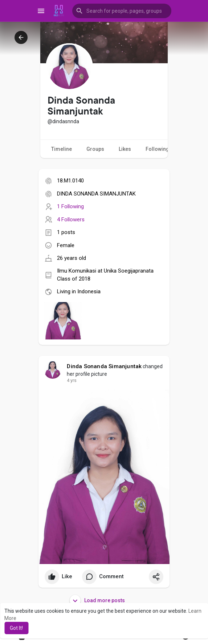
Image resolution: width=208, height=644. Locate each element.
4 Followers (71, 220)
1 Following (70, 206)
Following (162, 149)
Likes (125, 149)
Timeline (62, 149)
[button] (122, 11)
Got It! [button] (16, 628)
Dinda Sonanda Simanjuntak (104, 366)
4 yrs (72, 381)
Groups (95, 149)
